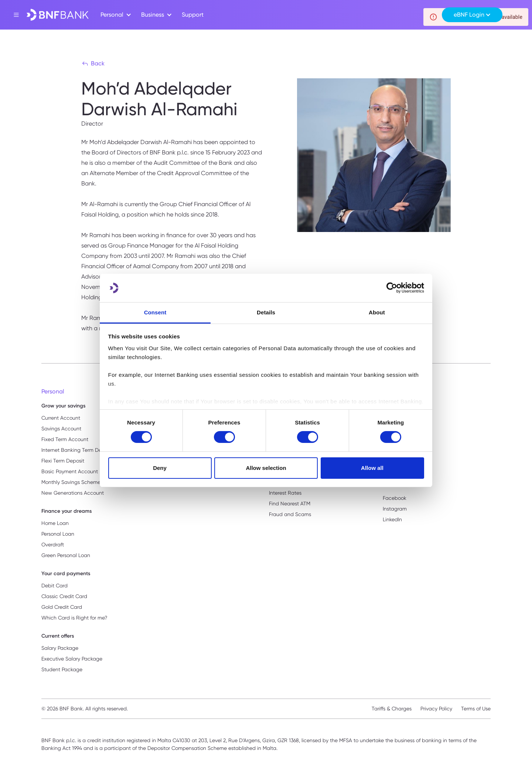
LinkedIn (392, 519)
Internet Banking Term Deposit (77, 450)
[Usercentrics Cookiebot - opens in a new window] (392, 288)
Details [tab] (266, 312)
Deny (160, 468)
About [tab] (377, 312)
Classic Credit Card (64, 596)
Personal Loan (58, 534)
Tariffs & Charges (392, 709)
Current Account (61, 418)
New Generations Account (73, 493)
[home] (58, 15)
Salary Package (60, 648)
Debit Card (54, 586)
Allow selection (266, 468)
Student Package (62, 669)
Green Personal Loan (66, 555)
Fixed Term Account (65, 439)
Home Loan (55, 523)
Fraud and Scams (290, 514)
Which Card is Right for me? (74, 618)
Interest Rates (285, 493)
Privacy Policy (436, 709)
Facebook (395, 498)
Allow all (372, 468)
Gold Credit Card (62, 607)
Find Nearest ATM (290, 504)
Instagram (395, 509)
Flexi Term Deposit (63, 461)
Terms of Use (476, 709)
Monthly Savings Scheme (71, 482)
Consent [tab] (155, 312)
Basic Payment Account (70, 471)
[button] (115, 15)
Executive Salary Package (72, 659)
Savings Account (61, 429)
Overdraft (53, 545)
